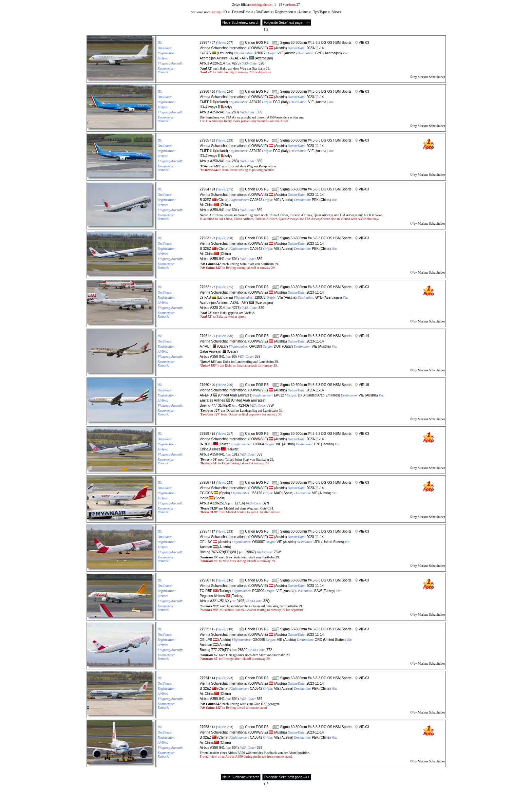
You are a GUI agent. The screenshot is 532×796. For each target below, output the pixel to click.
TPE (317, 444)
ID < (226, 12)
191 (235, 454)
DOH (278, 346)
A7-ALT (205, 346)
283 (235, 112)
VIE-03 (364, 43)
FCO (277, 102)
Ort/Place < (264, 12)
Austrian (206, 547)
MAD (278, 493)
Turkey (225, 591)
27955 (205, 629)
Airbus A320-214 (212, 63)
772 (269, 650)
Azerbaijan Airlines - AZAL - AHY (224, 58)
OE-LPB (206, 640)
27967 (205, 43)
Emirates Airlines (212, 400)
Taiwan (225, 444)
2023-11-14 (315, 48)
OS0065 (259, 640)
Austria (280, 48)
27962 (205, 287)
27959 (205, 434)
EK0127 (280, 395)
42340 (243, 405)
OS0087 (259, 542)
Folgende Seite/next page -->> (287, 23)
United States (332, 542)
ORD (318, 640)
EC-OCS (206, 493)
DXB (301, 395)
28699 (243, 650)
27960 (205, 385)
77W (270, 405)
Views (337, 12)
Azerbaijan (333, 53)
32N (266, 503)
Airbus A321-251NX (215, 601)
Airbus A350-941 (212, 112)
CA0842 (256, 200)
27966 (205, 91)
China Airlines (210, 449)
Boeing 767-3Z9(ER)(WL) (219, 552)
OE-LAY (206, 542)
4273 (236, 63)
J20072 (260, 53)
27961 (205, 336)
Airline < (304, 12)
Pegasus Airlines (212, 596)
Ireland (222, 102)
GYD (319, 53)
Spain (225, 493)
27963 (205, 238)
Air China (207, 205)
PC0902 (258, 591)
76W (277, 552)
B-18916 (206, 444)
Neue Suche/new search (241, 23)
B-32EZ (206, 200)
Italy (285, 102)
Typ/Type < (321, 12)
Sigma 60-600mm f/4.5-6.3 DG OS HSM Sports (316, 43)
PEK (315, 200)
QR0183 (256, 346)
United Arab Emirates (235, 395)
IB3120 (257, 493)
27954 (205, 678)
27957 (205, 531)
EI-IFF (205, 102)
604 (235, 210)
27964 (205, 189)
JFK (318, 542)
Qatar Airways (210, 351)
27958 (205, 483)
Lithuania (225, 53)
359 (259, 112)
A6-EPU (206, 395)
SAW (318, 591)
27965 (205, 140)
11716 (239, 503)
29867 (250, 552)
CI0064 (258, 444)
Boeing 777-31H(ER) (216, 405)
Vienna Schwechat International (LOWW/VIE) (234, 48)
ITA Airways (209, 107)
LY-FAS (205, 53)
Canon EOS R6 (257, 43)
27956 (205, 580)
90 (234, 357)
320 (261, 63)
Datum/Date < (243, 12)
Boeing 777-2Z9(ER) (215, 650)
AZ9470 (255, 102)
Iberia (204, 498)
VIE (280, 53)
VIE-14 (364, 336)
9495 (240, 601)
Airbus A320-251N (214, 503)
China (223, 200)
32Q (267, 601)
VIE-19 (364, 385)
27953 (205, 727)
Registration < (285, 12)
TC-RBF (206, 591)
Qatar (222, 346)
